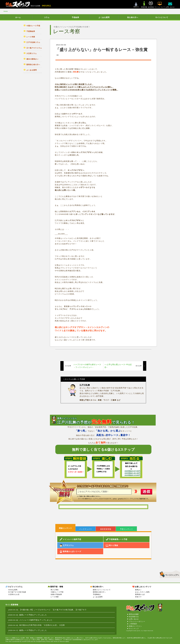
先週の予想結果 (56, 594)
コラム (47, 17)
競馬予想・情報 (57, 587)
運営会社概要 (134, 614)
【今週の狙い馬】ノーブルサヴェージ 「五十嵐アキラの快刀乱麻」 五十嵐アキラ (53, 610)
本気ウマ (138, 597)
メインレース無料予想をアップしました (36, 620)
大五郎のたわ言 (14, 594)
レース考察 (55, 597)
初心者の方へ (133, 17)
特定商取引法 (134, 617)
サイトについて (162, 17)
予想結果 (75, 17)
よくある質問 (104, 17)
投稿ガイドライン (135, 626)
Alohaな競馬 (13, 590)
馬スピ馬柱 (55, 590)
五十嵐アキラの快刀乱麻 (17, 592)
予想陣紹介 (97, 594)
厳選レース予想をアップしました (33, 615)
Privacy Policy (46, 641)
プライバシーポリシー (137, 621)
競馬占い (138, 590)
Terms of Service (59, 641)
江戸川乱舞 (85, 385)
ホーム (18, 17)
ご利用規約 (133, 624)
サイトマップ (134, 629)
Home (6, 11)
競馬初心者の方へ (99, 592)
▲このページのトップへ (169, 574)
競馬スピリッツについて (102, 590)
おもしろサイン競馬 (142, 592)
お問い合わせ (134, 619)
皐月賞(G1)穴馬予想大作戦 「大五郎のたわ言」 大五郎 (42, 625)
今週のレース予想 (57, 592)
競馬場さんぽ (140, 594)
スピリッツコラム (15, 587)
